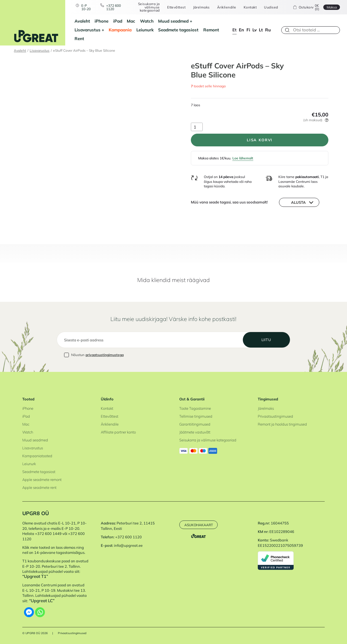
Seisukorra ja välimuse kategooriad (149, 7)
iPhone (102, 21)
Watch (147, 21)
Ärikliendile (227, 7)
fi (248, 30)
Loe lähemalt (243, 158)
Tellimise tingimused (196, 416)
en (241, 30)
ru (268, 30)
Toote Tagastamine (195, 408)
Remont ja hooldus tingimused (282, 424)
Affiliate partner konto (118, 432)
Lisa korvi (259, 140)
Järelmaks (201, 7)
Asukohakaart (199, 525)
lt (261, 30)
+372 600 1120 (114, 7)
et (234, 30)
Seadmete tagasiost (178, 30)
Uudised (271, 7)
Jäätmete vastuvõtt (195, 432)
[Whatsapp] (40, 612)
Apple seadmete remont (42, 480)
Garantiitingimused (195, 424)
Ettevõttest (176, 7)
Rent (79, 39)
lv (255, 30)
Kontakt (250, 7)
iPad (118, 21)
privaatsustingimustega (105, 355)
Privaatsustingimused (275, 416)
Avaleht (82, 21)
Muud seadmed (173, 21)
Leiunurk (145, 30)
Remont (211, 30)
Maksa (332, 7)
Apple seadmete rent (39, 487)
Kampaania (120, 30)
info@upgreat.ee (128, 545)
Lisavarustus (88, 30)
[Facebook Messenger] (29, 612)
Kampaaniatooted (37, 456)
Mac (131, 21)
